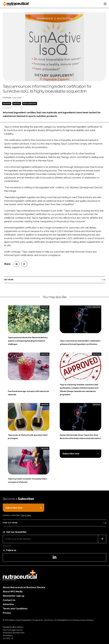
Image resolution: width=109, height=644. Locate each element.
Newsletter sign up (14, 596)
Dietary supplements (30, 103)
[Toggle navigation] (105, 4)
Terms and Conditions (15, 609)
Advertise (8, 604)
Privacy (7, 613)
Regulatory (17, 103)
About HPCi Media (13, 592)
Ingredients (7, 103)
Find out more (10, 523)
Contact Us (9, 600)
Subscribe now (71, 454)
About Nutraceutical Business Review (24, 587)
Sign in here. (26, 515)
